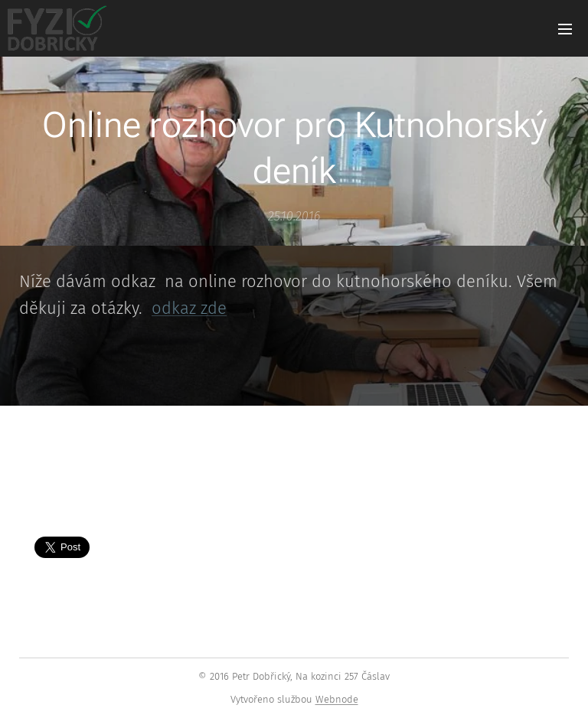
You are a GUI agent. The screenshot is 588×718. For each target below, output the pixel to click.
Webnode (337, 699)
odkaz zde (189, 308)
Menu (565, 29)
